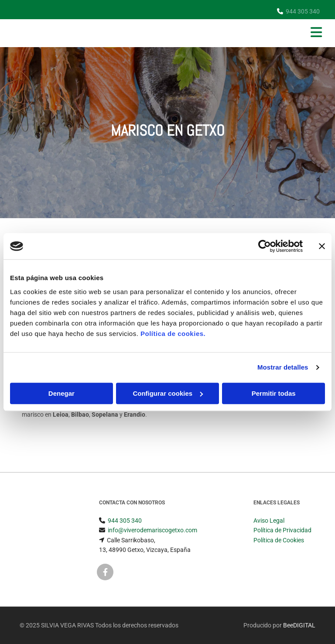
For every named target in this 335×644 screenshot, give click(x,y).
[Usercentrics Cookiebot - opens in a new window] (265, 246)
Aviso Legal (269, 521)
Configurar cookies (168, 393)
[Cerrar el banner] (322, 246)
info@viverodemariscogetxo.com (152, 530)
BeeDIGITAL (299, 625)
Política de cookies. (173, 334)
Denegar (62, 393)
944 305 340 (303, 11)
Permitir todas (274, 393)
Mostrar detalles (283, 367)
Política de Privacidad (282, 530)
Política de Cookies (279, 540)
